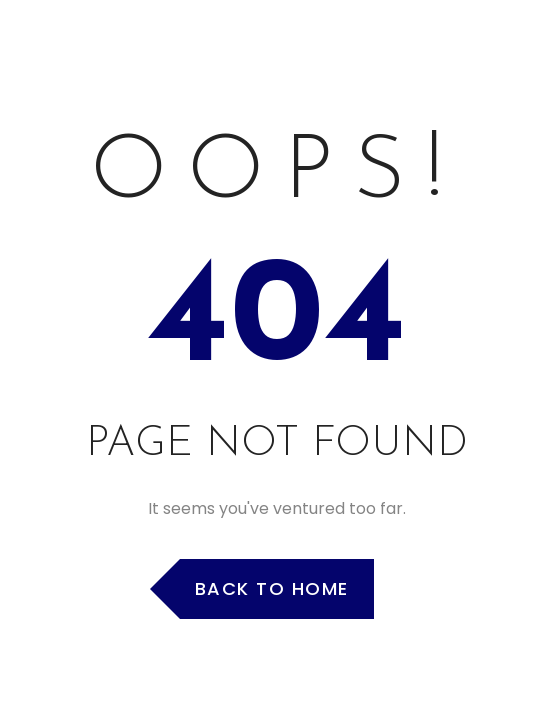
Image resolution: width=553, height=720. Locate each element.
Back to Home (272, 588)
